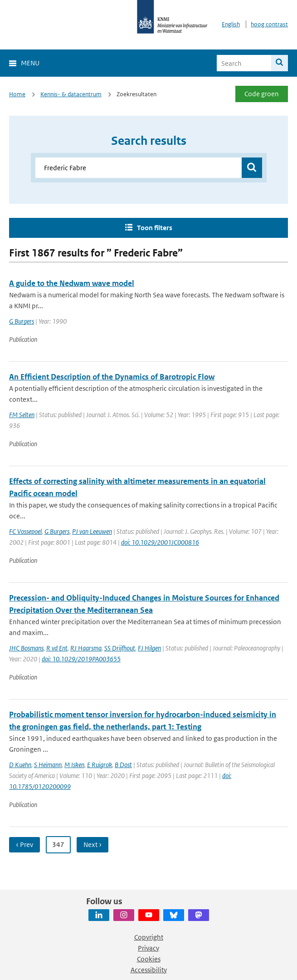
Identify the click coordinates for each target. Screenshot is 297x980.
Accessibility (149, 970)
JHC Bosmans (26, 648)
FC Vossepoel (25, 531)
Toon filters (155, 228)
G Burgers (22, 321)
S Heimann (48, 765)
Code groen (262, 94)
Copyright (149, 937)
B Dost (123, 765)
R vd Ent (57, 648)
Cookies (149, 959)
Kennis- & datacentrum (71, 94)
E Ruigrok (100, 765)
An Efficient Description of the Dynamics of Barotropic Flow (112, 377)
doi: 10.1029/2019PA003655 (81, 659)
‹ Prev (24, 845)
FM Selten (22, 415)
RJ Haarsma (86, 648)
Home (17, 94)
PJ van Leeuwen (92, 531)
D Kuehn (20, 765)
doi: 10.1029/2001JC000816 (160, 542)
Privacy (148, 948)
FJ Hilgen (149, 648)
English (231, 24)
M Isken (74, 765)
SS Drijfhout (120, 648)
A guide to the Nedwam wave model (72, 283)
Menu (30, 63)
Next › (93, 845)
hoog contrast (269, 24)
